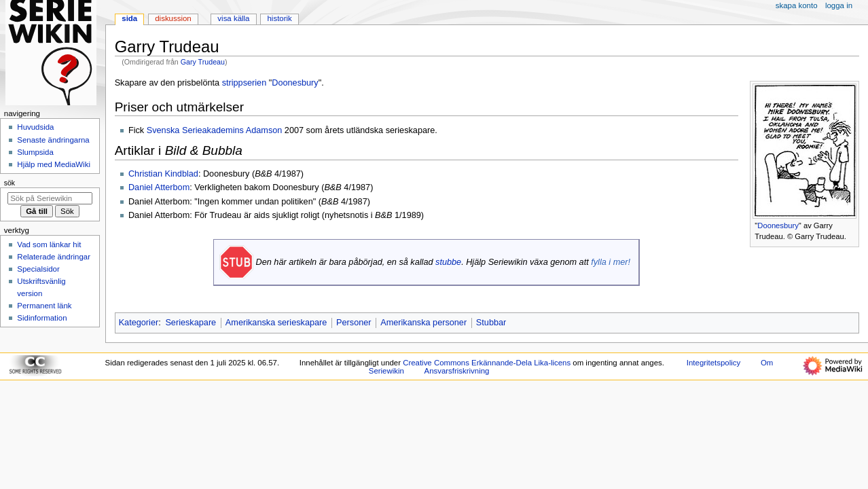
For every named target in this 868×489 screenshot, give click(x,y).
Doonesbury (778, 225)
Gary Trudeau (203, 62)
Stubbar (491, 323)
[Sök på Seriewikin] (50, 198)
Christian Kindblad (163, 174)
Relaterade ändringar (54, 257)
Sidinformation (42, 318)
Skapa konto (797, 5)
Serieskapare (191, 323)
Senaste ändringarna (53, 140)
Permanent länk (44, 306)
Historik (280, 18)
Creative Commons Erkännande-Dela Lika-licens (487, 363)
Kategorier (139, 323)
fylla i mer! (611, 262)
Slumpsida (35, 152)
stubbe (448, 262)
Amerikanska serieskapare (276, 323)
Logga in (839, 5)
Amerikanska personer (423, 323)
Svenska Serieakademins (195, 130)
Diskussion (173, 18)
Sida (129, 18)
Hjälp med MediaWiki (54, 164)
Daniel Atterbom (159, 187)
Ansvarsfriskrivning (457, 371)
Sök (10, 183)
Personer (354, 323)
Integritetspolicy (713, 363)
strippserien (245, 83)
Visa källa (233, 18)
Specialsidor (38, 269)
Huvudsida (35, 127)
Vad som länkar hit (49, 244)
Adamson (264, 130)
